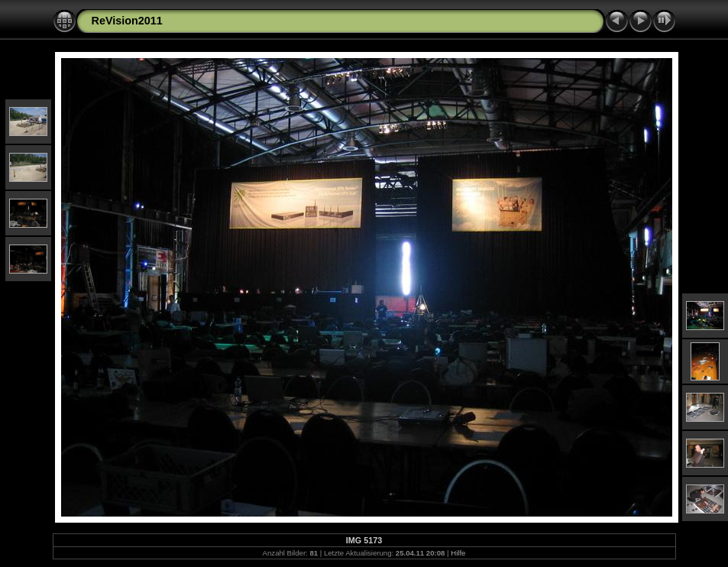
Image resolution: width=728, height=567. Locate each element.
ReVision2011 (127, 21)
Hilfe (458, 553)
